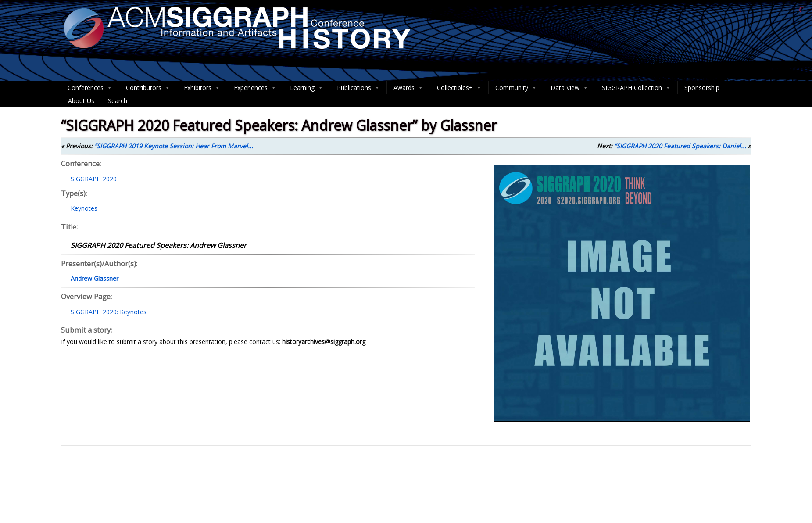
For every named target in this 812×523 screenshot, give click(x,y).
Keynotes (84, 208)
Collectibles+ (459, 88)
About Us (81, 101)
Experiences (255, 88)
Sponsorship (702, 88)
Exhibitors (202, 88)
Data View (569, 88)
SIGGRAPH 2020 (94, 179)
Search (118, 101)
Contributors (148, 88)
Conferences (90, 88)
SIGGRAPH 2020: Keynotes (109, 312)
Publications (358, 88)
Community (516, 88)
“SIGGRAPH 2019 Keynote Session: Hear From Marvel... (174, 146)
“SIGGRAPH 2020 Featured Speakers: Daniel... (680, 146)
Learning (307, 88)
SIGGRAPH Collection (636, 88)
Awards (408, 88)
